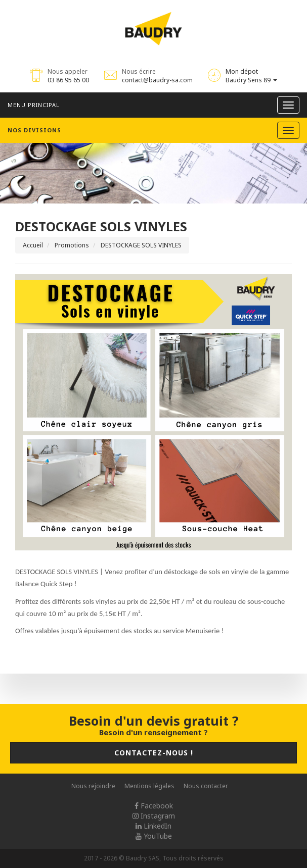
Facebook (154, 806)
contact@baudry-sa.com (157, 80)
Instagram (154, 816)
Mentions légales (149, 786)
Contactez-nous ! (154, 753)
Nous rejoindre (93, 786)
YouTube (154, 836)
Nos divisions (34, 130)
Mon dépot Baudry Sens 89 (251, 76)
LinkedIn (153, 826)
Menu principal (34, 105)
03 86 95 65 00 (68, 80)
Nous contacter (206, 786)
